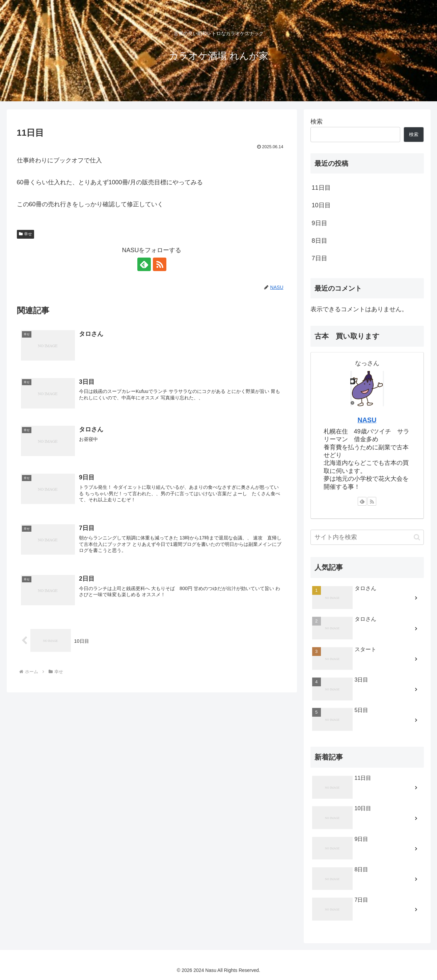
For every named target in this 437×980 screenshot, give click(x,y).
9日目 (320, 223)
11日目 (321, 188)
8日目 (320, 241)
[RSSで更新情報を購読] (160, 264)
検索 (317, 122)
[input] (367, 537)
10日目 (321, 205)
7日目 (320, 258)
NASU (367, 420)
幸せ (26, 234)
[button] (417, 537)
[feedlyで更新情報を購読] (144, 264)
